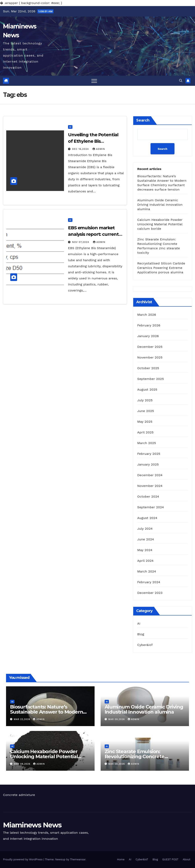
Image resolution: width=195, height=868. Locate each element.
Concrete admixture (19, 795)
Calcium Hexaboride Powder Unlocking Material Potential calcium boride (160, 224)
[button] (181, 81)
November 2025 (150, 357)
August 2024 (147, 518)
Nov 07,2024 (81, 242)
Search (143, 120)
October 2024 (148, 496)
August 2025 (147, 389)
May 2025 (145, 422)
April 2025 (145, 432)
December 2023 (150, 593)
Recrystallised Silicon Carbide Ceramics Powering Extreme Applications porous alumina (161, 268)
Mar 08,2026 (23, 764)
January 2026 (148, 336)
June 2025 (146, 411)
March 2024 (147, 571)
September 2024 (151, 507)
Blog (141, 634)
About (187, 859)
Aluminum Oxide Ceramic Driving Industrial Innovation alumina (160, 205)
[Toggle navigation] (94, 81)
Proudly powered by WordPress (23, 859)
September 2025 (151, 379)
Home (121, 859)
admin (99, 149)
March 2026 (147, 315)
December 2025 (150, 347)
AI (70, 127)
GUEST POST (170, 859)
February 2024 (149, 582)
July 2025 (145, 400)
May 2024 (145, 550)
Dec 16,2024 (81, 149)
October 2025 (148, 368)
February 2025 (149, 454)
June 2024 (146, 539)
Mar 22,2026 (23, 719)
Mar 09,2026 (117, 719)
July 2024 (145, 529)
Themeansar (78, 859)
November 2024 (150, 486)
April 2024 (145, 561)
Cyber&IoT (145, 645)
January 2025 (148, 464)
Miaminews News (32, 825)
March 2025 (147, 443)
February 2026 (149, 325)
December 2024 (150, 475)
